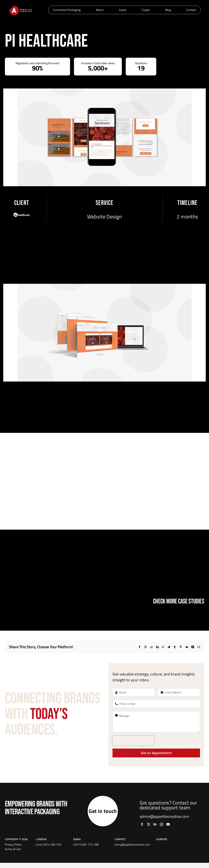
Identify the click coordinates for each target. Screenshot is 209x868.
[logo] (20, 6)
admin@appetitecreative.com (164, 819)
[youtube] (168, 827)
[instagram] (161, 827)
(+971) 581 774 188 (86, 850)
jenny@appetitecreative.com (132, 850)
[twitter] (149, 827)
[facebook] (142, 827)
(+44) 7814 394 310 (49, 850)
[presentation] (133, 740)
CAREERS (162, 844)
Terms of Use (13, 854)
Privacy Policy (13, 850)
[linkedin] (155, 827)
